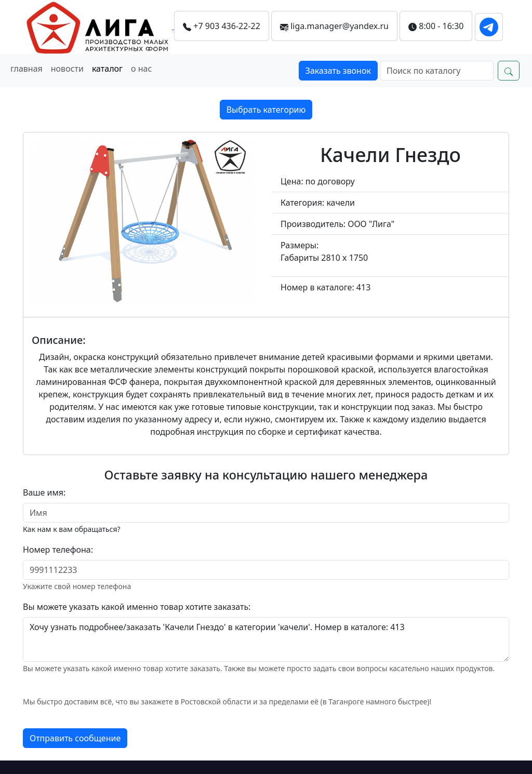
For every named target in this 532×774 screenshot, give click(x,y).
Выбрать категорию (266, 110)
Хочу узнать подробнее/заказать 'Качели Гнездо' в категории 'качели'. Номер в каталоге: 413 (266, 639)
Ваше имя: (44, 492)
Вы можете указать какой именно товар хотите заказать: (137, 607)
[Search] (437, 71)
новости (67, 69)
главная (26, 69)
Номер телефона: (58, 550)
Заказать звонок (338, 71)
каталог (107, 69)
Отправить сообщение (75, 738)
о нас (141, 69)
